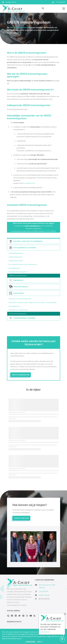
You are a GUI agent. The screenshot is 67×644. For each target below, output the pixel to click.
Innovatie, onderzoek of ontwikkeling (26, 241)
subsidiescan (45, 632)
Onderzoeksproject (15, 257)
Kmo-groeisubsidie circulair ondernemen (23, 264)
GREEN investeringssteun (19, 27)
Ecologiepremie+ (29, 183)
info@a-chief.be (44, 595)
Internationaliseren (19, 287)
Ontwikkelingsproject (16, 253)
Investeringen (17, 293)
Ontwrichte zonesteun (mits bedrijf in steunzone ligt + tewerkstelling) (33, 302)
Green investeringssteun (18, 314)
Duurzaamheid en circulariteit (23, 248)
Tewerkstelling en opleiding (22, 318)
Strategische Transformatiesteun (20, 299)
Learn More (30, 642)
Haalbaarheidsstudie (16, 261)
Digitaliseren (16, 280)
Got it (40, 642)
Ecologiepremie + (15, 268)
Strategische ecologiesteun (18, 272)
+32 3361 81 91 (43, 591)
